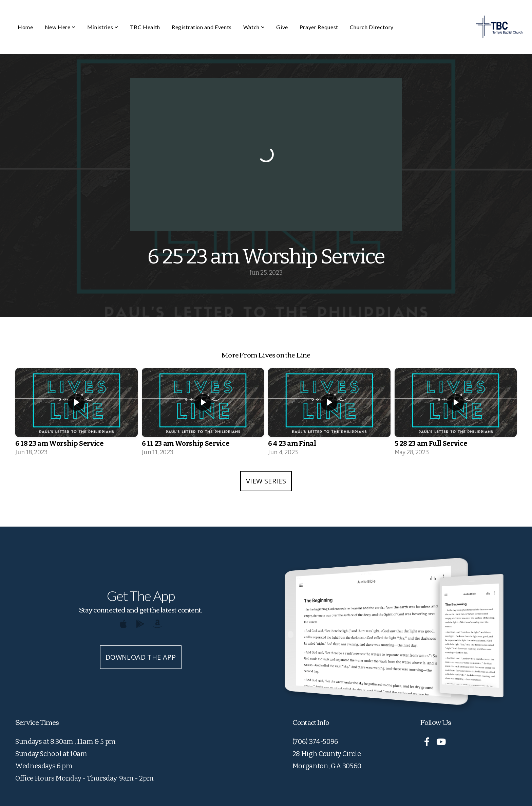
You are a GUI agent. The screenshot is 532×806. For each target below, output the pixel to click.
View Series (266, 481)
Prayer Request (319, 27)
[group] (77, 414)
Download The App (141, 657)
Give (282, 27)
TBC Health (145, 27)
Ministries (103, 27)
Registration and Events (202, 27)
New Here (60, 27)
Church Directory (372, 27)
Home (25, 27)
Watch (254, 27)
